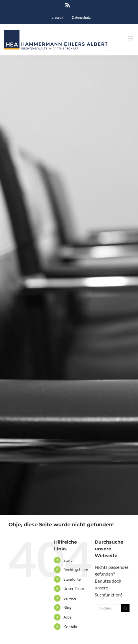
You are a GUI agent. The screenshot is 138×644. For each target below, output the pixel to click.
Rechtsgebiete (76, 569)
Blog (67, 607)
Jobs (67, 617)
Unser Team (74, 588)
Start (68, 560)
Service (70, 598)
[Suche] (125, 608)
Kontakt (70, 627)
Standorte (72, 579)
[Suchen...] (108, 608)
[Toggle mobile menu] (131, 38)
